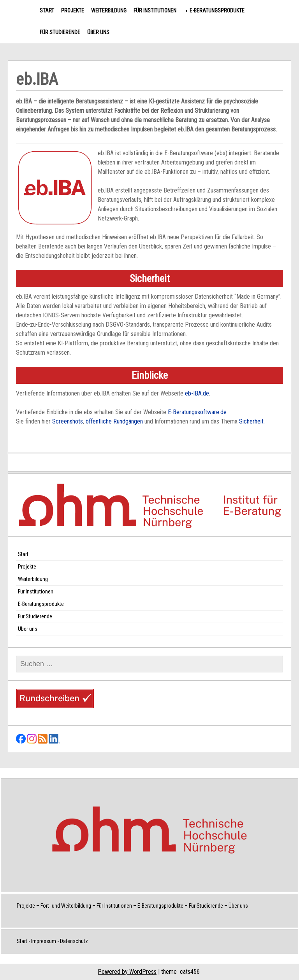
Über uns (98, 32)
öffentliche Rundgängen (114, 421)
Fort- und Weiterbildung (66, 906)
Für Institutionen (155, 10)
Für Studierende (60, 32)
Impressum (44, 941)
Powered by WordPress (127, 972)
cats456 (190, 972)
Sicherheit (251, 421)
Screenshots (68, 421)
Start (47, 10)
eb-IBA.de (197, 393)
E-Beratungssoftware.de (197, 412)
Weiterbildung (109, 10)
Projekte (73, 10)
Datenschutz (74, 941)
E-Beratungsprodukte (217, 10)
